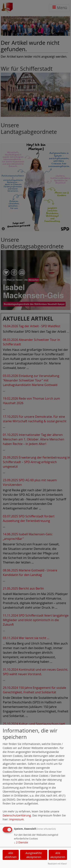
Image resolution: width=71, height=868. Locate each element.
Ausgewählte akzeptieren (34, 855)
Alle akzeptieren (58, 855)
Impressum (16, 819)
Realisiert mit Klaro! (57, 864)
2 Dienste (21, 842)
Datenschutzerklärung (17, 815)
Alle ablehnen (11, 855)
